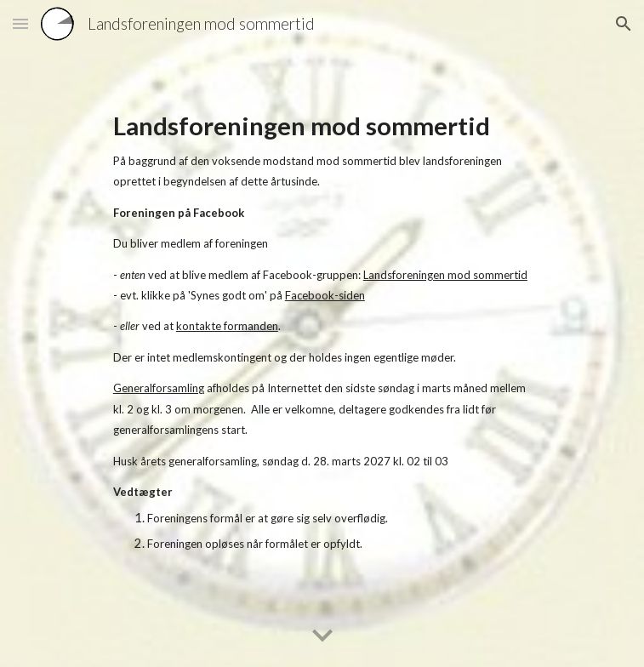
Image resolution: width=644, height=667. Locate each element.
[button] (20, 23)
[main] (322, 333)
